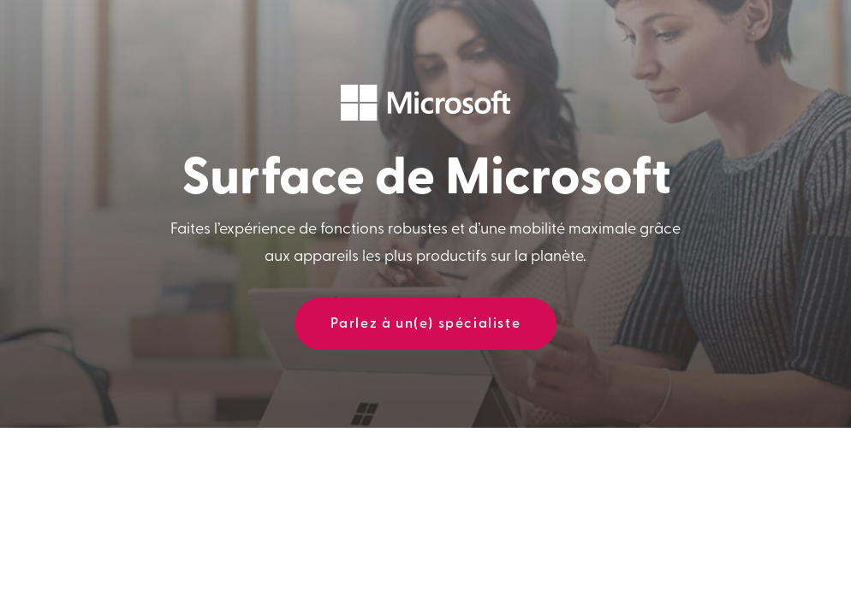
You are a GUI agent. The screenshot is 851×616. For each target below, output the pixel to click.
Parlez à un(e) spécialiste (426, 324)
